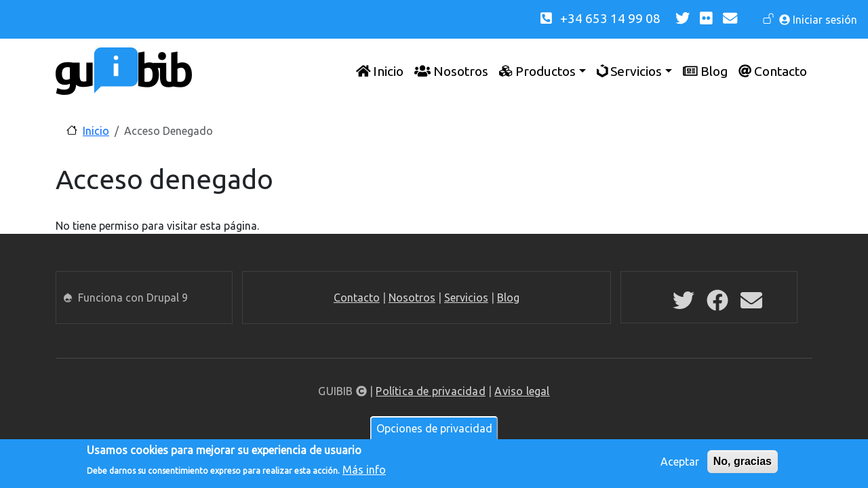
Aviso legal (522, 391)
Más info (364, 472)
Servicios (466, 298)
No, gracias (743, 463)
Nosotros (412, 298)
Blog (508, 298)
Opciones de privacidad (434, 430)
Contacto (357, 298)
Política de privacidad (430, 391)
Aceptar (680, 464)
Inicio (96, 131)
